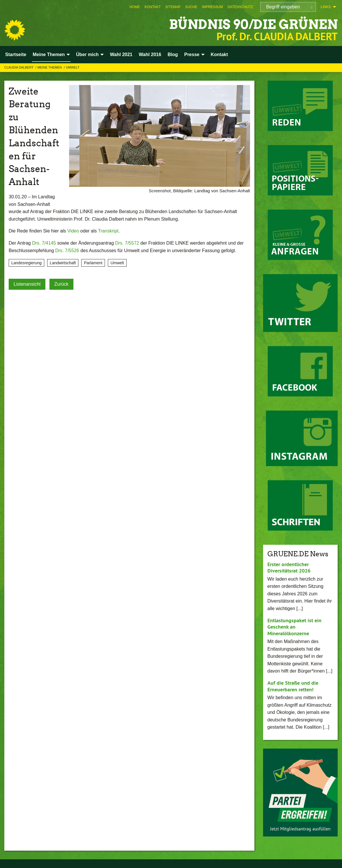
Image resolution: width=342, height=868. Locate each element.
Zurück (61, 284)
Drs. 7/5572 (127, 243)
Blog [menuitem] (173, 55)
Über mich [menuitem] (87, 55)
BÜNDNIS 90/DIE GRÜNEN (253, 24)
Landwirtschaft (63, 263)
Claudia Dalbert (19, 67)
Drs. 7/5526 (67, 251)
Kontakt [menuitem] (219, 55)
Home (135, 7)
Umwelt (73, 67)
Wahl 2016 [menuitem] (150, 55)
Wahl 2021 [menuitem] (121, 55)
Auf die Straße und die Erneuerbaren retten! (293, 686)
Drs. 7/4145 (44, 243)
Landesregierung (26, 263)
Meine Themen (50, 67)
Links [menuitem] (326, 7)
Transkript (108, 231)
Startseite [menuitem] (16, 55)
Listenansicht (27, 284)
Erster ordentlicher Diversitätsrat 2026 (289, 568)
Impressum (212, 7)
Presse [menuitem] (192, 55)
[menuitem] (135, 7)
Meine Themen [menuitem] (49, 55)
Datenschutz (240, 7)
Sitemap (173, 7)
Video (73, 231)
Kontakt (153, 7)
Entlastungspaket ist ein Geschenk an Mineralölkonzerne (294, 627)
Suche (191, 7)
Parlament (93, 263)
